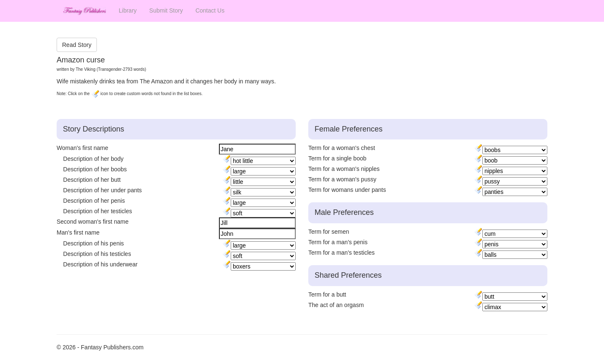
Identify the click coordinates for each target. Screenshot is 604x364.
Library (128, 10)
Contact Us (210, 10)
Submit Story (166, 10)
